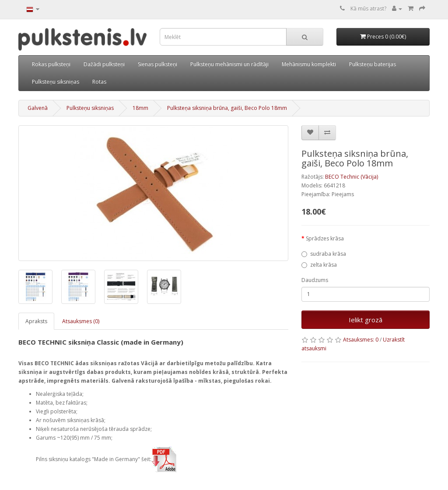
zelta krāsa (319, 265)
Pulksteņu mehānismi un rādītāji (229, 64)
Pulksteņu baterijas (373, 64)
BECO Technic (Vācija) (352, 177)
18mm (140, 108)
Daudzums (315, 280)
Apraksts (36, 321)
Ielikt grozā (366, 320)
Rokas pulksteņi (51, 64)
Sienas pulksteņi (157, 64)
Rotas (99, 82)
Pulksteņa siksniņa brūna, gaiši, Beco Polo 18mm (227, 108)
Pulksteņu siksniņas (56, 82)
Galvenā (38, 108)
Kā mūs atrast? (368, 9)
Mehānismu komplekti (309, 64)
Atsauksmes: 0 (361, 340)
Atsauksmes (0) (81, 321)
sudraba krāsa (324, 254)
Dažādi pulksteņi (104, 64)
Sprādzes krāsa (325, 238)
